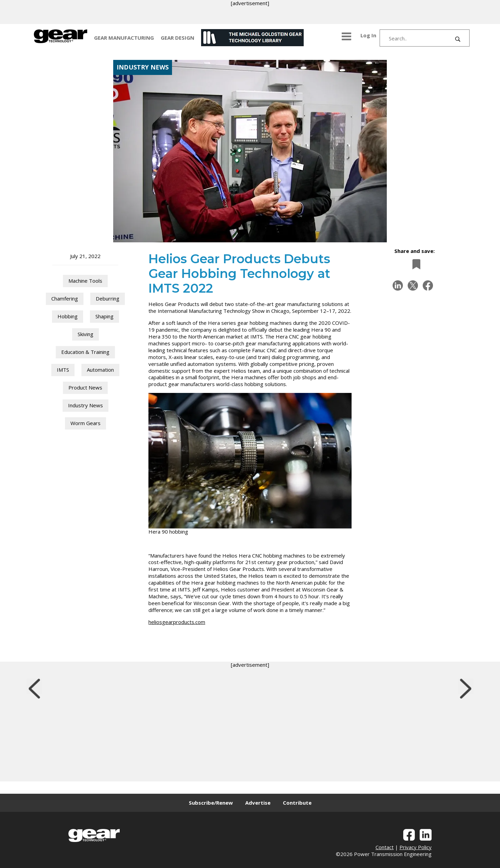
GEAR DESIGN (177, 38)
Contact (385, 847)
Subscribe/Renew (211, 803)
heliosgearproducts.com (177, 622)
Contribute (297, 803)
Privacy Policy (416, 847)
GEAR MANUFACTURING (124, 38)
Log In (368, 35)
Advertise (258, 803)
